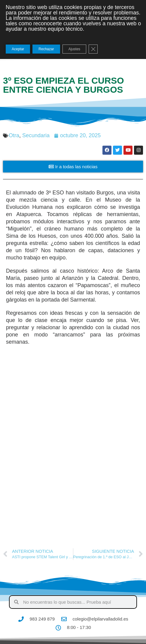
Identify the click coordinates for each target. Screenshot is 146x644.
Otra (14, 135)
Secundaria (36, 135)
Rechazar (46, 49)
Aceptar (18, 49)
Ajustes (74, 49)
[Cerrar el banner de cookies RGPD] (93, 49)
